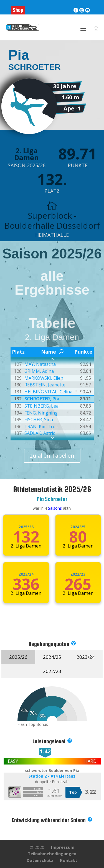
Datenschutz (40, 860)
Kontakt (69, 860)
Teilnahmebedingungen (52, 854)
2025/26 (26, 527)
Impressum (63, 847)
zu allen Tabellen (52, 456)
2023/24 (26, 574)
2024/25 (78, 527)
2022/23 (78, 574)
